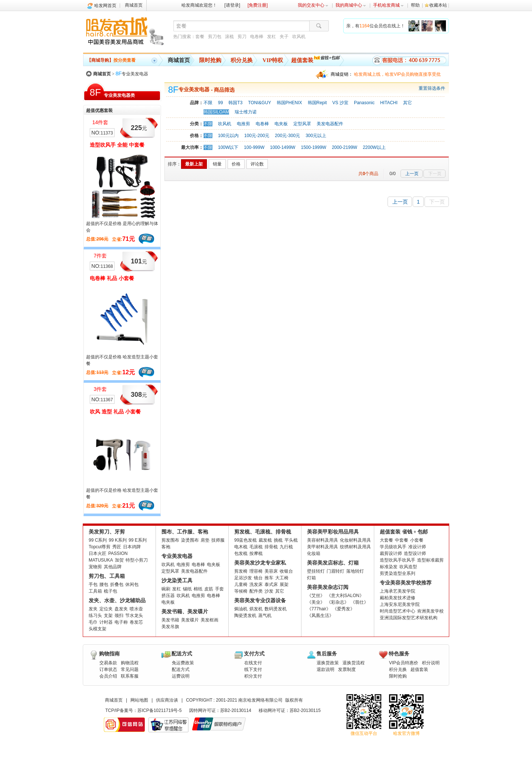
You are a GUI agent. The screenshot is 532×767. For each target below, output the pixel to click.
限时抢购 (210, 60)
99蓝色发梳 (245, 540)
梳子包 (110, 591)
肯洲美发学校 (430, 611)
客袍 (166, 547)
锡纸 (187, 589)
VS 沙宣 (340, 103)
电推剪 (243, 124)
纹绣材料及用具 (355, 547)
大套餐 (386, 540)
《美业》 (316, 602)
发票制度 (347, 669)
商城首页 (134, 5)
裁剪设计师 (391, 553)
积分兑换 (242, 60)
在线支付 (253, 663)
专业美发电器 (132, 74)
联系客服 (130, 676)
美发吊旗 (170, 627)
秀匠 (117, 547)
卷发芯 (136, 622)
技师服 (218, 540)
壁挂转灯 (316, 571)
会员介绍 (108, 676)
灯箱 (311, 578)
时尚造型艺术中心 (398, 611)
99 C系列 (98, 540)
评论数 (257, 164)
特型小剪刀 (137, 560)
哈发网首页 (105, 6)
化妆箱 (314, 553)
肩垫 (205, 540)
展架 (284, 584)
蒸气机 (265, 616)
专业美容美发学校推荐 (406, 583)
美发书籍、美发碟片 (185, 612)
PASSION (118, 553)
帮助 (415, 5)
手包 (93, 584)
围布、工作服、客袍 (185, 532)
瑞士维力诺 (246, 112)
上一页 (412, 174)
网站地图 (139, 700)
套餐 (200, 37)
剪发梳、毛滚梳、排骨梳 (263, 532)
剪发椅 (241, 571)
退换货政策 (328, 663)
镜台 (258, 578)
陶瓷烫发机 (245, 616)
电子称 (121, 622)
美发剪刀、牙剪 (107, 532)
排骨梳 (271, 547)
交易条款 (108, 663)
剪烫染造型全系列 (398, 573)
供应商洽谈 (167, 700)
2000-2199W (345, 147)
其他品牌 (113, 567)
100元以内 (228, 136)
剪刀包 (215, 37)
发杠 (272, 37)
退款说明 (325, 669)
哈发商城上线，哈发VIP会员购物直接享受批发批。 (397, 75)
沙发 (269, 591)
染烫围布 (190, 540)
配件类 (256, 591)
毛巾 (93, 622)
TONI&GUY (259, 103)
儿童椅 (241, 584)
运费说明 (181, 676)
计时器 (106, 622)
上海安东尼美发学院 (400, 604)
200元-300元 (287, 136)
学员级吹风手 (393, 547)
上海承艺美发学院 (398, 591)
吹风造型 (408, 567)
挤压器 (168, 596)
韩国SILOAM (216, 112)
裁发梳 (265, 540)
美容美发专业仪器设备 (260, 601)
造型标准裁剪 (430, 560)
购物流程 (130, 663)
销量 (217, 164)
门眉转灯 (335, 571)
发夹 (93, 609)
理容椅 (256, 571)
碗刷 (166, 589)
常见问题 (130, 669)
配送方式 (181, 669)
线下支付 (253, 669)
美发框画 (209, 620)
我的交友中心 (313, 5)
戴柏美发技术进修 (398, 598)
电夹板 (281, 124)
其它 (407, 103)
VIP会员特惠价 (404, 663)
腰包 (104, 584)
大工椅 (282, 578)
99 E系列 (138, 540)
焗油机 (241, 609)
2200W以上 (374, 147)
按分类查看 (111, 60)
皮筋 (209, 589)
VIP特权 (273, 60)
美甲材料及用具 (323, 547)
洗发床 (256, 584)
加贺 (119, 560)
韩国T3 (235, 103)
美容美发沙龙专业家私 (260, 563)
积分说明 (431, 663)
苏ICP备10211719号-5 (160, 710)
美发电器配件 (330, 124)
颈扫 (119, 616)
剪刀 (242, 37)
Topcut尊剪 (100, 547)
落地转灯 (355, 571)
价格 (236, 164)
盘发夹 (121, 609)
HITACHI (389, 103)
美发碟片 (190, 620)
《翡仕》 (359, 602)
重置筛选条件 (432, 88)
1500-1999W (313, 147)
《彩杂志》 (338, 602)
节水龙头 (134, 616)
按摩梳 (256, 553)
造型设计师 (415, 553)
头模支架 (98, 629)
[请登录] (232, 5)
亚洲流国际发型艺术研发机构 (409, 618)
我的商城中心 (351, 5)
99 (220, 103)
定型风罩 (302, 124)
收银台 (286, 571)
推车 (269, 578)
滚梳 (229, 37)
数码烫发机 (276, 609)
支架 (108, 616)
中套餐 (402, 540)
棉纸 (198, 589)
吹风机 (299, 37)
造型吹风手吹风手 (398, 560)
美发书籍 (170, 620)
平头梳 (291, 540)
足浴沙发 (243, 578)
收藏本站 (438, 5)
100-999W (254, 147)
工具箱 (95, 591)
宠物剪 (95, 567)
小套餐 (417, 540)
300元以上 (316, 136)
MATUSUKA (101, 560)
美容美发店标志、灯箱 (333, 563)
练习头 (95, 616)
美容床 (271, 571)
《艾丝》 (316, 596)
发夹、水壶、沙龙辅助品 (117, 601)
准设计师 (417, 547)
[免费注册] (258, 5)
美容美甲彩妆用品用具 (333, 532)
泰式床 (271, 584)
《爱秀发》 (344, 609)
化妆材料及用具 (355, 540)
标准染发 (389, 567)
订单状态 (108, 669)
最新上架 (194, 164)
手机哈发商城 (388, 5)
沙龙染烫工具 (177, 581)
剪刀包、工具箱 (107, 576)
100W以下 (228, 147)
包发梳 (241, 553)
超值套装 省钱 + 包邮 (404, 532)
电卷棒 (257, 37)
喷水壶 (136, 609)
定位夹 (106, 609)
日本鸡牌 (132, 547)
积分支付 (253, 676)
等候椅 (241, 591)
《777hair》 (319, 609)
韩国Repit (317, 103)
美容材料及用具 (323, 540)
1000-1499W (283, 147)
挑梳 (278, 540)
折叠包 (117, 584)
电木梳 (241, 547)
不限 (208, 103)
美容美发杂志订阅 (328, 587)
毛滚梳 (256, 547)
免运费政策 (183, 663)
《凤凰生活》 (320, 616)
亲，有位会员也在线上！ (376, 26)
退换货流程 (354, 663)
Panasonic (364, 103)
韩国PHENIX (289, 103)
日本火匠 (98, 553)
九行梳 (286, 547)
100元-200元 (257, 136)
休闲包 (132, 584)
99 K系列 (118, 540)
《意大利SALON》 (345, 596)
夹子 (284, 37)
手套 (219, 589)
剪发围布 (170, 540)
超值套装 (302, 60)
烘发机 (256, 609)
